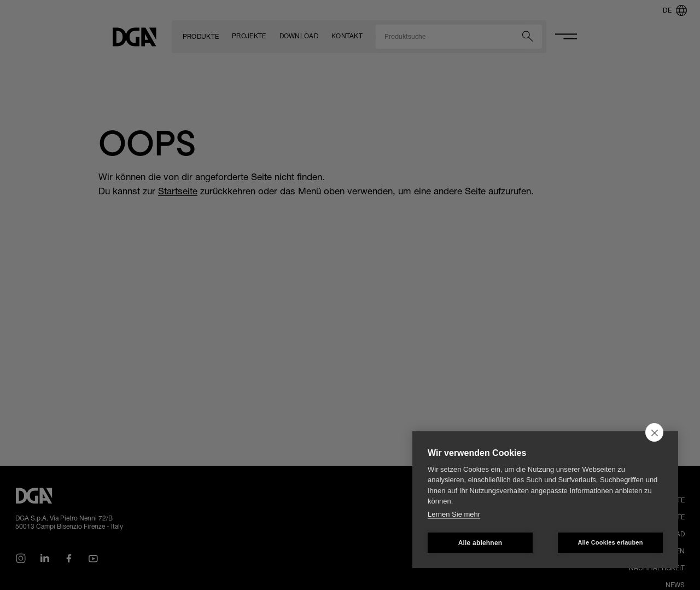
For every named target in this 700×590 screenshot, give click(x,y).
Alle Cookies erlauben (610, 542)
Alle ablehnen (480, 543)
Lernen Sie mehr (454, 514)
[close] (654, 432)
